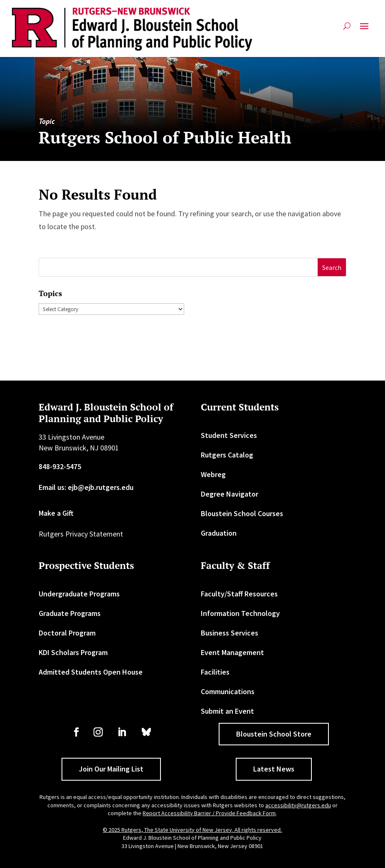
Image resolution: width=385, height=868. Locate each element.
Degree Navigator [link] (230, 494)
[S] (178, 267)
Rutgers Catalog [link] (227, 455)
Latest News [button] (274, 769)
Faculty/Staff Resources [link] (239, 594)
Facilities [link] (215, 672)
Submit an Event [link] (227, 711)
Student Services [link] (229, 435)
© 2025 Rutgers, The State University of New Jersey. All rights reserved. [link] (192, 830)
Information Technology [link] (240, 613)
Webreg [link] (213, 474)
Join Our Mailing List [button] (111, 769)
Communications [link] (228, 691)
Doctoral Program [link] (67, 633)
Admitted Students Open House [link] (91, 672)
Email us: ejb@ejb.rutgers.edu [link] (86, 487)
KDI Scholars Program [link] (73, 652)
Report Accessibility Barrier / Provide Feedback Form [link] (209, 813)
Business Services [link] (230, 633)
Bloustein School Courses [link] (242, 513)
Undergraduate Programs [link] (79, 594)
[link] (132, 29)
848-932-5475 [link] (60, 466)
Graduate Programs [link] (70, 613)
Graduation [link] (219, 533)
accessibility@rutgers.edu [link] (298, 805)
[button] (364, 29)
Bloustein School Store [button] (274, 734)
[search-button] (347, 29)
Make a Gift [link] (56, 513)
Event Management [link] (232, 652)
